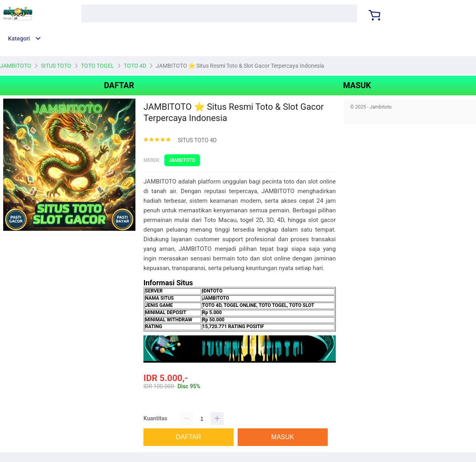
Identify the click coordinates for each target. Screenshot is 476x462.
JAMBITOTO (182, 160)
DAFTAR (119, 85)
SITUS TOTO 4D (197, 140)
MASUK (357, 85)
